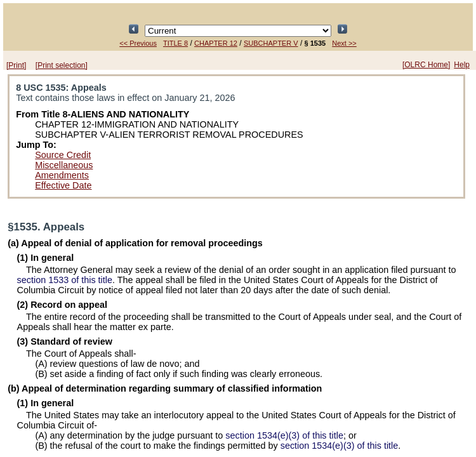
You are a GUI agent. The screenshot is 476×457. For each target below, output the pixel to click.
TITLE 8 (175, 43)
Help (462, 65)
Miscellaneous (64, 165)
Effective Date (63, 185)
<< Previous (138, 43)
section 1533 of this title (65, 280)
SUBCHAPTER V (271, 43)
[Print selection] (62, 65)
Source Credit (63, 155)
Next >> (344, 43)
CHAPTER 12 (216, 43)
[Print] (16, 65)
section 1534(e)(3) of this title (284, 435)
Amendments (62, 175)
